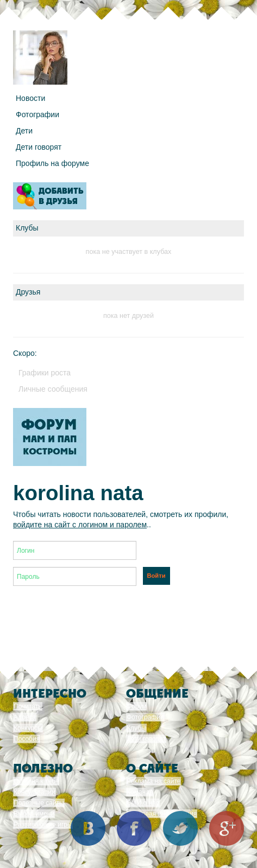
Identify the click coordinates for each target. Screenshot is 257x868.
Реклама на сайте (154, 781)
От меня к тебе (36, 781)
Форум (136, 706)
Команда (140, 792)
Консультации (35, 792)
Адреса (25, 717)
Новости (30, 98)
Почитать (28, 706)
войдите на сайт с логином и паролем (80, 525)
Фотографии (37, 114)
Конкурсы (28, 728)
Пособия (27, 739)
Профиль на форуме (52, 163)
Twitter (180, 828)
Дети (24, 131)
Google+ (227, 828)
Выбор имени (34, 814)
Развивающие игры (43, 825)
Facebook (134, 828)
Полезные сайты (39, 803)
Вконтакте (88, 828)
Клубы (136, 728)
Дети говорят (39, 147)
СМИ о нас (143, 803)
